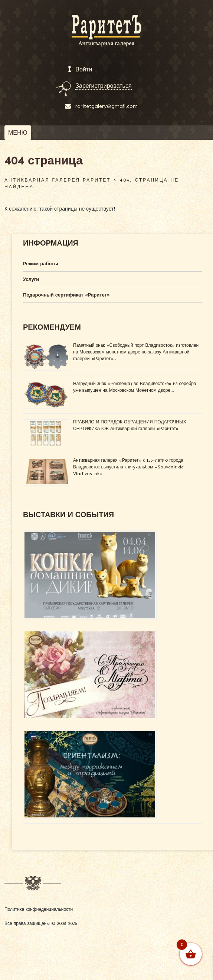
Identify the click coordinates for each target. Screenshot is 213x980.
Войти (84, 69)
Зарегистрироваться (103, 86)
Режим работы (41, 264)
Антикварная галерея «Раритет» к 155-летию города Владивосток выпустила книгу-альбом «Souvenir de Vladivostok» (128, 467)
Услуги (31, 279)
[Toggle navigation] (18, 133)
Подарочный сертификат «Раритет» (66, 295)
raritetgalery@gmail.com (106, 106)
